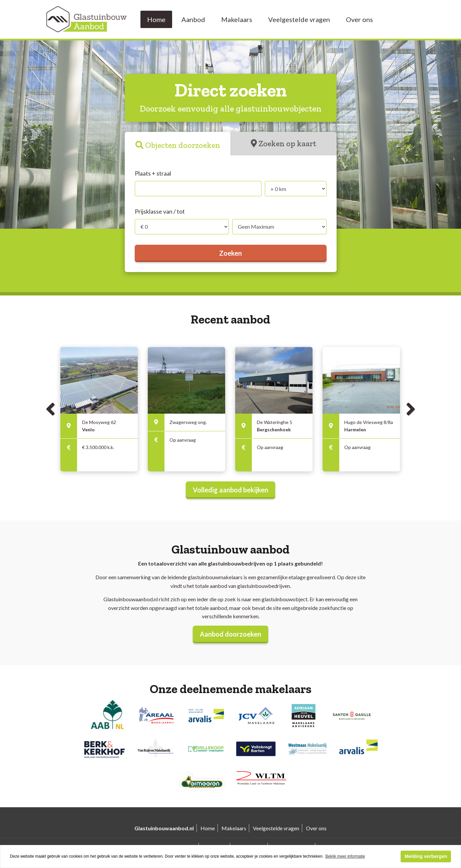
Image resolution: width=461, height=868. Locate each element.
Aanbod (193, 19)
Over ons (359, 19)
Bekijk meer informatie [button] (345, 856)
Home (156, 19)
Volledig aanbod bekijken (230, 490)
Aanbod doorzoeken (230, 634)
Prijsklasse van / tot (160, 211)
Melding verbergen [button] (426, 856)
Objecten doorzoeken (183, 145)
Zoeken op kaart (287, 143)
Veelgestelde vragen (299, 19)
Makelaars (237, 19)
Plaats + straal (153, 173)
